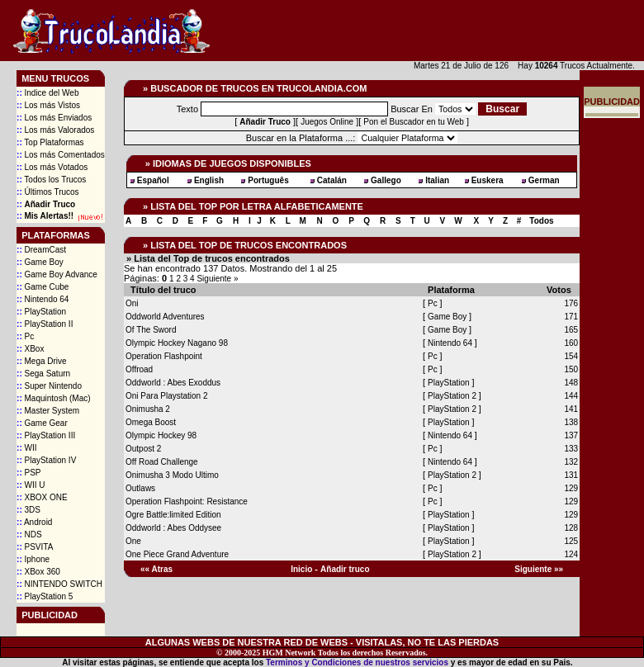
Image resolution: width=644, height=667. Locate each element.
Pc (25, 336)
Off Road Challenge (162, 462)
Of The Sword (151, 330)
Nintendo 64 (43, 299)
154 (571, 356)
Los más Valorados (55, 130)
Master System (48, 411)
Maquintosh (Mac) (53, 398)
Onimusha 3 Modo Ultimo (172, 475)
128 (571, 528)
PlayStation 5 (45, 596)
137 (571, 435)
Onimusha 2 (148, 409)
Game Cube (43, 287)
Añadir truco (345, 569)
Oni (132, 303)
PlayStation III (46, 435)
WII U (31, 485)
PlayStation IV (46, 460)
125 (571, 541)
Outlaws (140, 488)
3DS (28, 510)
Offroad (139, 369)
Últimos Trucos (48, 192)
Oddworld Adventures (165, 317)
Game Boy (40, 262)
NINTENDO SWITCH (59, 584)
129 (571, 488)
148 (571, 383)
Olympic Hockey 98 (161, 435)
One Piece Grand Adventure (177, 554)
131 (571, 475)
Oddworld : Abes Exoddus (173, 383)
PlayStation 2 (453, 396)
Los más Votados (52, 167)
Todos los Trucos (51, 180)
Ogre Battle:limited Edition (173, 515)
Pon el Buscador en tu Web (414, 122)
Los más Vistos (48, 105)
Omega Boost (151, 422)
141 (571, 409)
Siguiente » (217, 279)
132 (571, 462)
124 (571, 554)
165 (571, 330)
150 (571, 369)
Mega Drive (42, 361)
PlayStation (41, 312)
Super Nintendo (49, 386)
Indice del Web (47, 93)
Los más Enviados (54, 118)
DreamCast (41, 250)
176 (571, 303)
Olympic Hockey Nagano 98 (177, 343)
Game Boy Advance (57, 274)
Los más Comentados (61, 155)
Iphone (33, 559)
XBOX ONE (42, 497)
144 (571, 396)
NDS (29, 535)
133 (571, 449)
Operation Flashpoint (164, 356)
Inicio (301, 569)
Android (34, 522)
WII (26, 448)
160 (571, 343)
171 (571, 317)
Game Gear (42, 423)
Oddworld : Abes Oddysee (173, 528)
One (133, 541)
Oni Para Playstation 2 (167, 396)
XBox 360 (38, 572)
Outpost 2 (143, 449)
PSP (28, 473)
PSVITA (35, 547)
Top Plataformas (50, 142)
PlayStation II (45, 324)
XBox (30, 349)
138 (571, 422)
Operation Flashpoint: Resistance (187, 501)
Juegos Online (327, 122)
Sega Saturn (43, 374)
